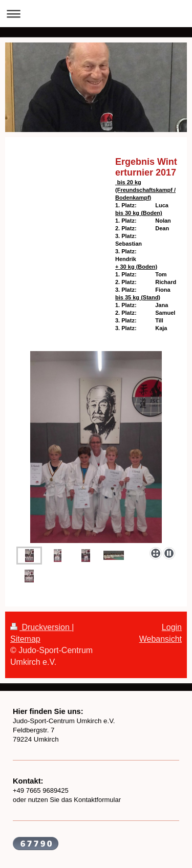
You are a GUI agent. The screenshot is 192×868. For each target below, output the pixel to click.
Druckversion (41, 627)
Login (172, 627)
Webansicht (161, 639)
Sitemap (25, 639)
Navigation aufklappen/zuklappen (96, 14)
